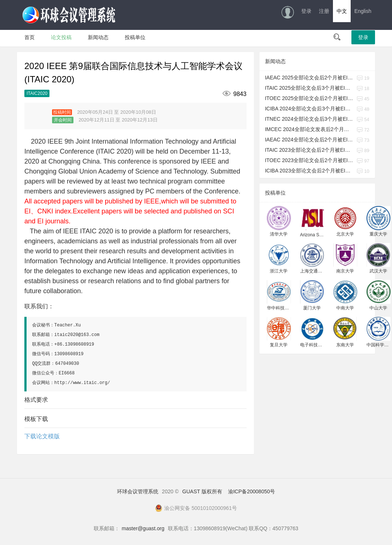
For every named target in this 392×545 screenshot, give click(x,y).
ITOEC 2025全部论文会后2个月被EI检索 (310, 98)
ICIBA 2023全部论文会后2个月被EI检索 (310, 171)
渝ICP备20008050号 (252, 491)
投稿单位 (135, 37)
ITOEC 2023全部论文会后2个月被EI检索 (310, 160)
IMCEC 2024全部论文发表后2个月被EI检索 (310, 129)
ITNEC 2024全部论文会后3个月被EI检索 (310, 119)
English (363, 11)
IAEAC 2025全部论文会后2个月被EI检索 (310, 78)
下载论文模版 (42, 436)
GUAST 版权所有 (202, 491)
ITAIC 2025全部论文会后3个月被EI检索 (310, 88)
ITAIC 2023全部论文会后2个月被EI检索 (310, 150)
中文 (342, 11)
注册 (324, 11)
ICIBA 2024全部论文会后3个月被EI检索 (310, 109)
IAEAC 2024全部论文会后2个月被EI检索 (310, 140)
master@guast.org (143, 528)
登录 (306, 11)
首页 (30, 37)
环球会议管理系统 (138, 491)
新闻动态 (98, 37)
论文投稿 (61, 37)
